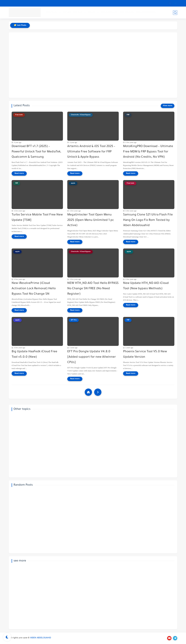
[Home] (88, 392)
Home (12, 3)
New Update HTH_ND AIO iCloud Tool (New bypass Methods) (146, 286)
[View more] (168, 106)
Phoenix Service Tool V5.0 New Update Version (145, 354)
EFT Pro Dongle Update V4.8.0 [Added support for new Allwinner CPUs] (92, 357)
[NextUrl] (98, 392)
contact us (62, 3)
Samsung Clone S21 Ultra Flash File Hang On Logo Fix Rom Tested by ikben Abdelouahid (148, 220)
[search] (175, 13)
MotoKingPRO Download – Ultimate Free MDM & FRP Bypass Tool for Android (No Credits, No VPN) (148, 152)
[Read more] (19, 174)
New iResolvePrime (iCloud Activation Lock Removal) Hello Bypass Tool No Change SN (34, 289)
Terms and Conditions (44, 3)
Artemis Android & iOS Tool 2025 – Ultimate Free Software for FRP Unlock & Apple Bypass (91, 152)
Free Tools (51, 12)
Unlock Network (109, 12)
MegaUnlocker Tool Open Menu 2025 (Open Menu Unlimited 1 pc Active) (91, 220)
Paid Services (127, 12)
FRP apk (67, 12)
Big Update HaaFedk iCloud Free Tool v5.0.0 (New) (34, 354)
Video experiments (146, 12)
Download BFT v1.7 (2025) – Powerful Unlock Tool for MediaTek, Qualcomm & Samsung (36, 152)
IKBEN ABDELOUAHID (41, 638)
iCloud (91, 12)
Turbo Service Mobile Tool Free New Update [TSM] (37, 218)
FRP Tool (78, 12)
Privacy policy (25, 3)
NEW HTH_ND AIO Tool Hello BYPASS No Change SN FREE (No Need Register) (93, 289)
